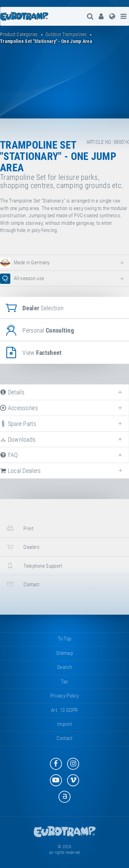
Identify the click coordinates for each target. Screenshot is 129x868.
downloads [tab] (18, 439)
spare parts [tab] (18, 424)
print (19, 528)
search (64, 667)
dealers (22, 547)
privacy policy (64, 696)
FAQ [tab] (9, 455)
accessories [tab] (19, 408)
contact (22, 584)
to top (65, 639)
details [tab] (12, 392)
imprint (64, 724)
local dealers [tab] (20, 471)
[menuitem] (101, 16)
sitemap (64, 653)
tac (65, 682)
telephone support (34, 565)
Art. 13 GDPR (64, 710)
